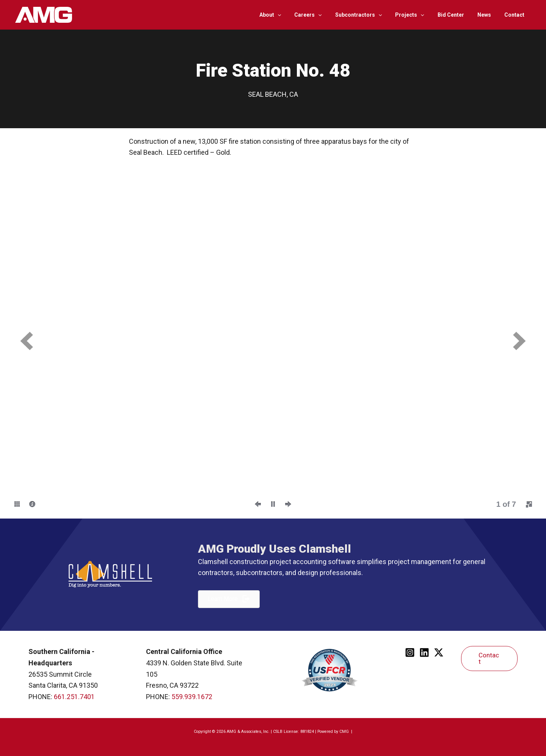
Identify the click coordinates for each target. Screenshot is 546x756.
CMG (345, 732)
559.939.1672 (192, 697)
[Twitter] (439, 652)
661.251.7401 (74, 697)
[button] (27, 341)
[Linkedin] (424, 652)
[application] (295, 15)
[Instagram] (410, 652)
